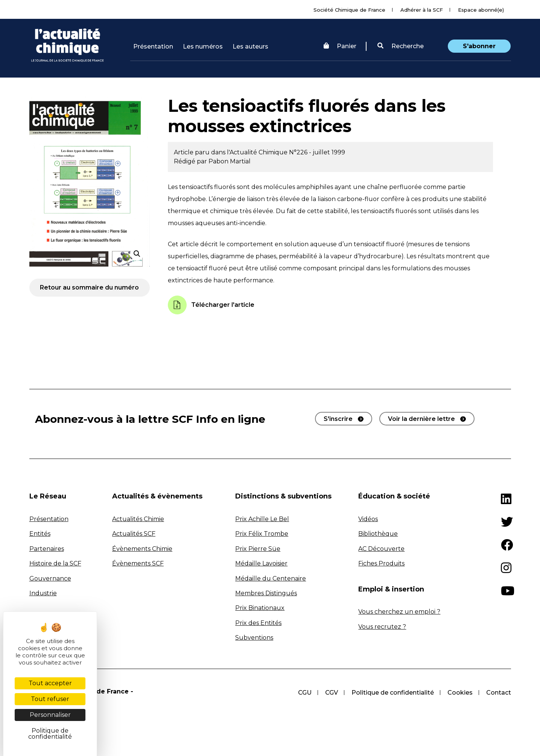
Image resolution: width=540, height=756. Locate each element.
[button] (401, 46)
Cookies (460, 693)
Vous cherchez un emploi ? (399, 612)
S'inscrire (338, 419)
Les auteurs (250, 46)
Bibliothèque (378, 534)
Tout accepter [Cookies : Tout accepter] (50, 683)
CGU (305, 693)
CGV (332, 693)
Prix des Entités (258, 623)
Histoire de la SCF (55, 563)
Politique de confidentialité (393, 693)
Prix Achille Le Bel (262, 519)
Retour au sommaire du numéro (89, 287)
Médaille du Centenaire (271, 578)
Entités (40, 534)
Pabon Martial (230, 161)
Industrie (43, 593)
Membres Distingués (266, 593)
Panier (340, 46)
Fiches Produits (381, 563)
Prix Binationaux (260, 608)
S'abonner (479, 46)
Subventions (254, 638)
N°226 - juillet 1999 (317, 152)
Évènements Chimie (142, 549)
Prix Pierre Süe (258, 549)
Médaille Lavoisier (261, 563)
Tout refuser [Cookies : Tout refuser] (50, 699)
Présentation (153, 46)
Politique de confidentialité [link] (50, 734)
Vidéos (368, 519)
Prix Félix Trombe (262, 534)
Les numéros (203, 46)
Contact (499, 693)
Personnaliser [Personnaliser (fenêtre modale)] (50, 715)
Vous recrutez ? (382, 627)
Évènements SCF (138, 563)
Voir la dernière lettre (421, 419)
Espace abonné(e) (481, 10)
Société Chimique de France (349, 10)
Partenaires (47, 549)
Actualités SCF (134, 534)
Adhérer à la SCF (422, 10)
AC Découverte (381, 549)
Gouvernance (50, 578)
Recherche (401, 46)
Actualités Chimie (138, 519)
